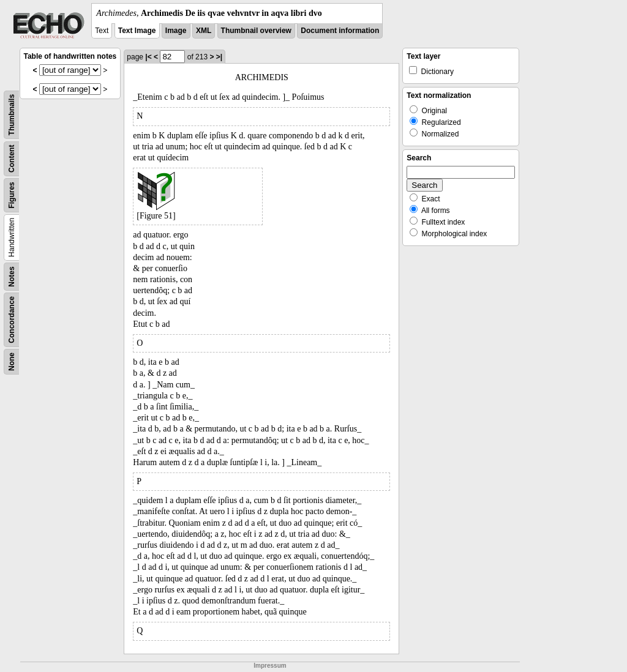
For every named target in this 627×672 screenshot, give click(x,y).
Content (12, 159)
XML (204, 31)
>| (219, 57)
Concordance (12, 320)
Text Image (137, 31)
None (12, 362)
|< (148, 57)
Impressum (270, 666)
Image (176, 31)
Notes (12, 276)
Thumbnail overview (256, 31)
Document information (340, 31)
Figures (12, 195)
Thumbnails (12, 115)
